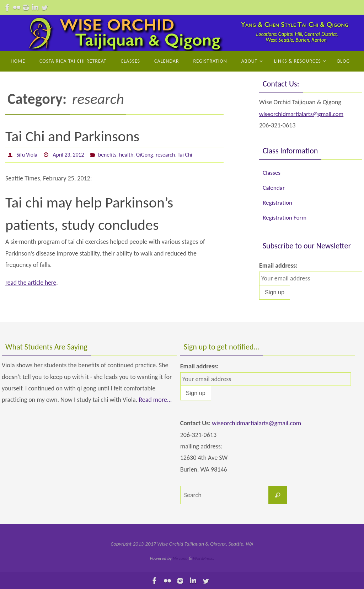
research (168, 155)
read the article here (32, 283)
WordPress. (204, 558)
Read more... (155, 399)
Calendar (274, 187)
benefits (109, 155)
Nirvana (180, 558)
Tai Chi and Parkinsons (72, 136)
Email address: (278, 265)
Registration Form (286, 217)
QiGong (147, 155)
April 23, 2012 (69, 155)
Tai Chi (189, 155)
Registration (278, 202)
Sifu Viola (27, 155)
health (129, 155)
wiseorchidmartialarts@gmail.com (304, 114)
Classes (272, 173)
